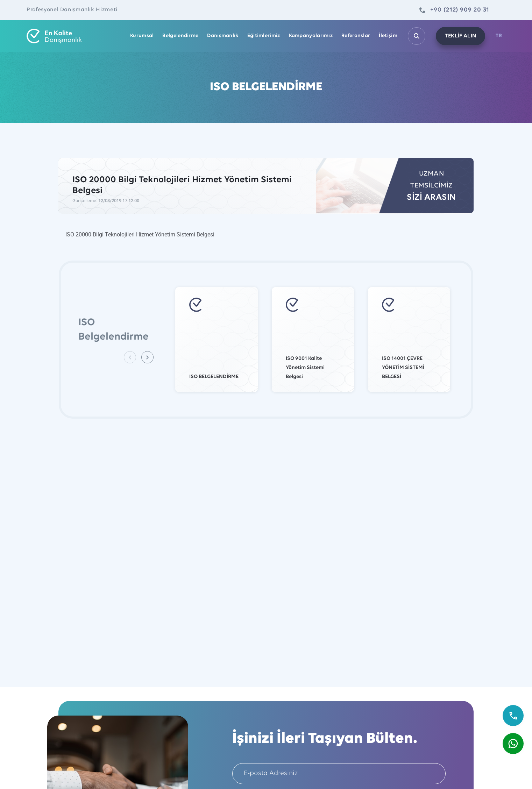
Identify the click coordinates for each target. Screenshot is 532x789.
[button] (147, 357)
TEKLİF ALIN (461, 36)
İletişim (388, 36)
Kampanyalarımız (311, 36)
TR (499, 36)
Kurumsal (142, 36)
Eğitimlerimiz (264, 36)
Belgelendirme (180, 36)
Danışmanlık (223, 36)
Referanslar (356, 36)
